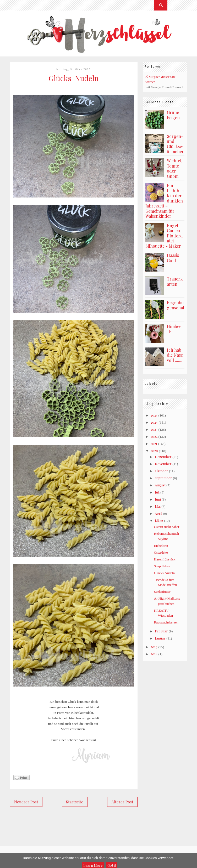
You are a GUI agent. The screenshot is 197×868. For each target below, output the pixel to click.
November (163, 464)
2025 (154, 415)
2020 (154, 451)
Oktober (162, 471)
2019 (154, 647)
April (158, 513)
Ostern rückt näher (167, 527)
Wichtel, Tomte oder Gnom (175, 168)
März (159, 520)
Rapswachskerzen (166, 622)
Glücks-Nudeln (164, 573)
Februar (161, 631)
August (160, 485)
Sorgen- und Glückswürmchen (176, 144)
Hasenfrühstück (165, 559)
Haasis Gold (173, 258)
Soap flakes (162, 566)
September (163, 478)
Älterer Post (122, 802)
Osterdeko (161, 552)
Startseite (75, 802)
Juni (158, 499)
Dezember (163, 457)
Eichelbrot (161, 546)
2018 (154, 654)
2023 (154, 429)
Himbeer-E (175, 329)
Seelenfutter (162, 592)
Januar (160, 638)
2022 (154, 436)
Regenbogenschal (176, 305)
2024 (154, 422)
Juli (157, 492)
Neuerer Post (26, 802)
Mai (158, 506)
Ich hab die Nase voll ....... (175, 355)
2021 (154, 443)
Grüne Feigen (173, 115)
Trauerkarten (175, 281)
